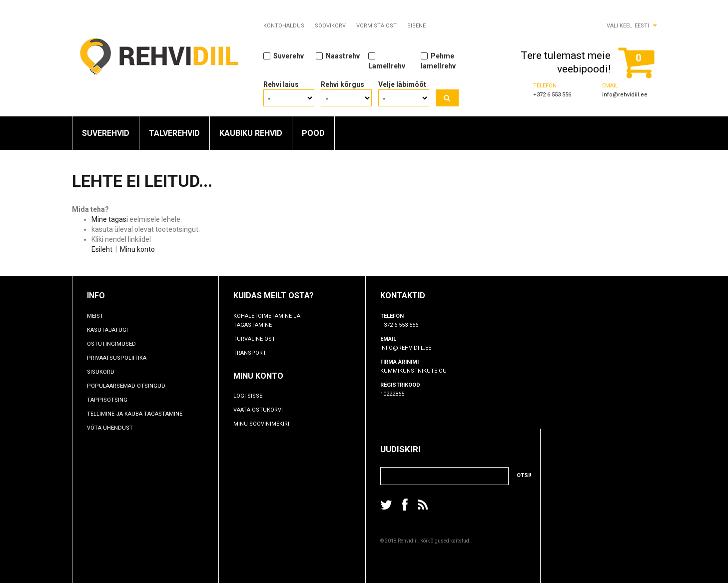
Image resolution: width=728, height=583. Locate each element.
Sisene (416, 26)
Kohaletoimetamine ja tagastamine (267, 320)
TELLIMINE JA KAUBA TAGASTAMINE (135, 414)
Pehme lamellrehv (438, 60)
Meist (95, 316)
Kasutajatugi (107, 330)
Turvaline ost (254, 339)
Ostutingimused (111, 344)
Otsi (447, 98)
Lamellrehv (387, 60)
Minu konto (137, 249)
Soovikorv (330, 26)
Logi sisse (248, 396)
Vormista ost (376, 26)
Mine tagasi (110, 219)
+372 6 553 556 (552, 95)
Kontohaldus (284, 26)
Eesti (642, 26)
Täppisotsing (107, 400)
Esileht (102, 249)
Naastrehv (338, 56)
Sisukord (101, 372)
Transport (250, 353)
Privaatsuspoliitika (117, 358)
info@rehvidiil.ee (625, 95)
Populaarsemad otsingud (126, 386)
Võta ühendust (110, 428)
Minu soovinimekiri (261, 424)
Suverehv (284, 56)
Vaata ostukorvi (258, 410)
